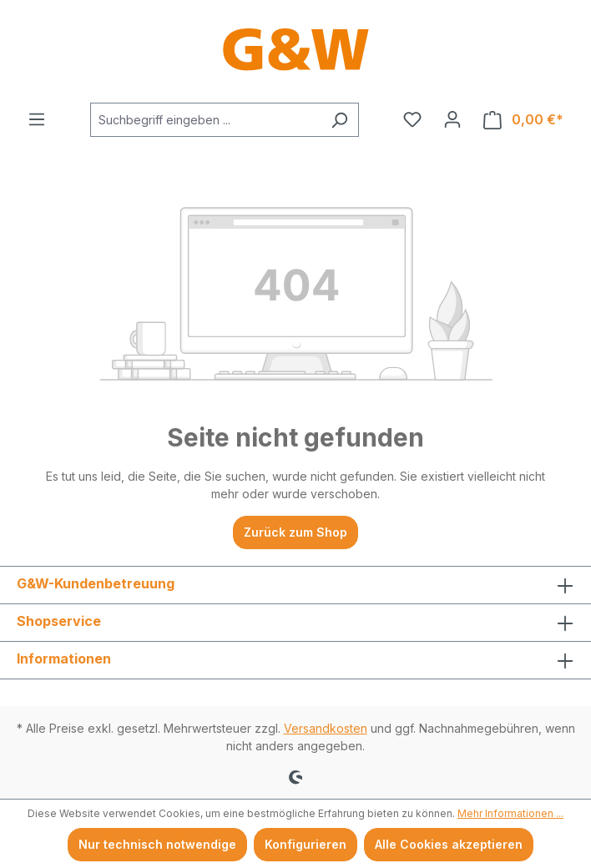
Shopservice (59, 621)
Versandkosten (326, 728)
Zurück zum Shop (295, 532)
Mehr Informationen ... (510, 813)
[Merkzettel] (412, 119)
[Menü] (37, 119)
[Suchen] (339, 120)
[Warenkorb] (523, 120)
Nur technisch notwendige (157, 844)
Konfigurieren (306, 844)
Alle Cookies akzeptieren (449, 844)
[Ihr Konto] (452, 119)
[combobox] (205, 120)
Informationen (64, 659)
